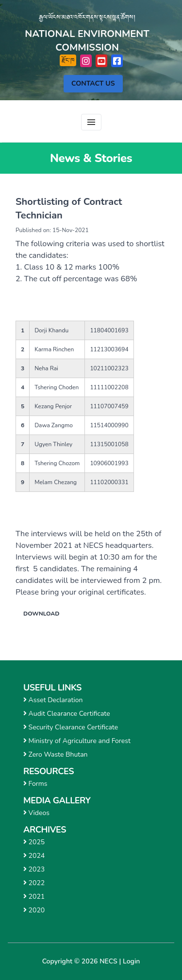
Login (131, 961)
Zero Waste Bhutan (56, 754)
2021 (34, 897)
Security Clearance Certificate (71, 727)
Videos (36, 813)
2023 (34, 869)
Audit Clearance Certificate (67, 714)
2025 (34, 842)
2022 (34, 883)
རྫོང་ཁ (68, 60)
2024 (34, 856)
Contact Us (93, 83)
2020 (34, 910)
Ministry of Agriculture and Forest (77, 741)
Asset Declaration (53, 700)
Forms (35, 784)
